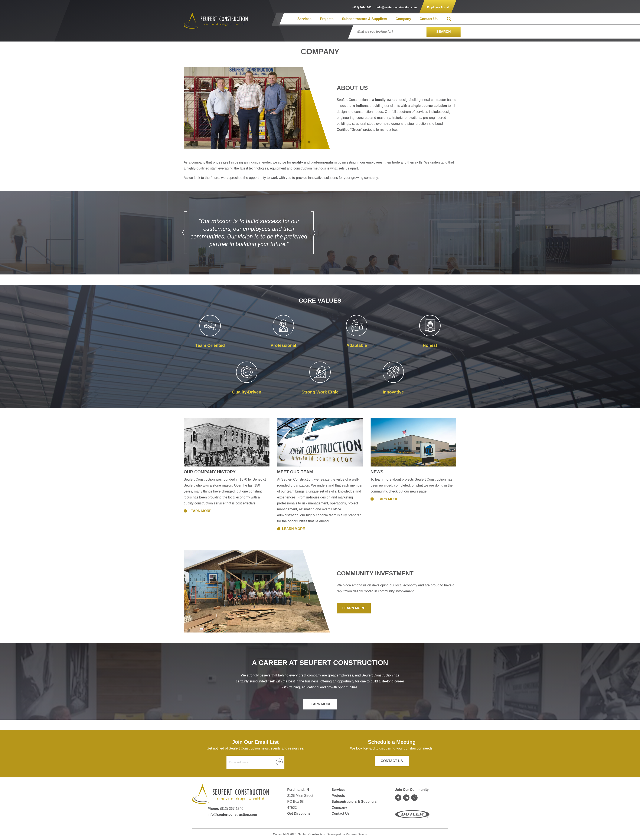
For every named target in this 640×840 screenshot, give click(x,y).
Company (403, 19)
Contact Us (429, 19)
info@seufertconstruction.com (232, 815)
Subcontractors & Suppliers (365, 19)
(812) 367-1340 (232, 809)
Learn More (354, 608)
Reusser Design (356, 834)
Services (304, 19)
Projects (327, 19)
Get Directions (299, 813)
